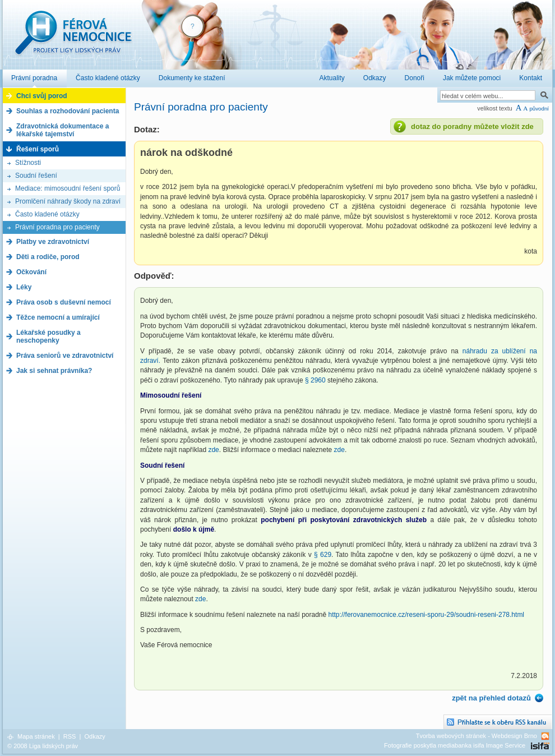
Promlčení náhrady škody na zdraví (68, 201)
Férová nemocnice (73, 38)
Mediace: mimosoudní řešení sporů (68, 188)
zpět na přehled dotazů (491, 698)
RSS (70, 736)
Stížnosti (28, 163)
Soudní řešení (36, 176)
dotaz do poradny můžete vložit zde (472, 126)
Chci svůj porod (42, 96)
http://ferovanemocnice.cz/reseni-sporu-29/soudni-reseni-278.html (427, 615)
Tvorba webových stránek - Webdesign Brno (477, 736)
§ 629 (323, 555)
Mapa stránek (36, 736)
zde (213, 450)
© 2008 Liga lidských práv (43, 746)
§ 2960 (315, 380)
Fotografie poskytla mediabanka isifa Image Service (455, 745)
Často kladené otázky (47, 214)
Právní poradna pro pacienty (57, 227)
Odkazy (94, 736)
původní (539, 109)
